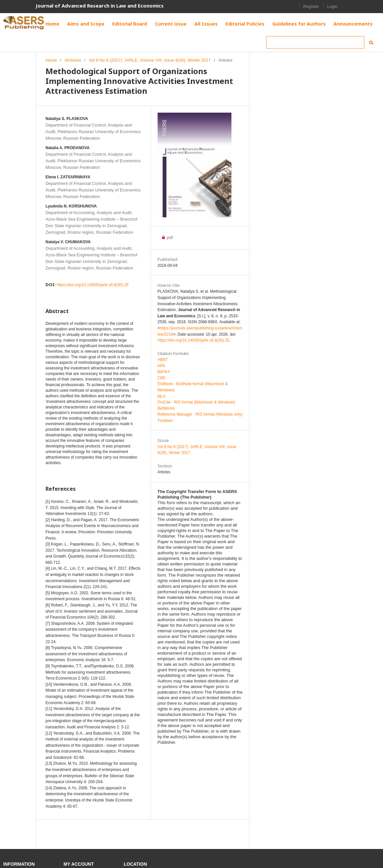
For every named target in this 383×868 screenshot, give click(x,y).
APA (161, 366)
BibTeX (164, 372)
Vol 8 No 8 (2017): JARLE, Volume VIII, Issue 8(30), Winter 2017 (150, 60)
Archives (73, 60)
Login (332, 6)
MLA (162, 396)
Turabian (165, 421)
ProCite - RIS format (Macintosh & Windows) (196, 402)
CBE (162, 378)
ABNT (163, 360)
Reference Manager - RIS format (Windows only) (200, 414)
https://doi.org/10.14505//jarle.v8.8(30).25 (92, 285)
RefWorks (166, 408)
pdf (169, 237)
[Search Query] (315, 42)
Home (51, 60)
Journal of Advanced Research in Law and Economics (100, 6)
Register (311, 6)
